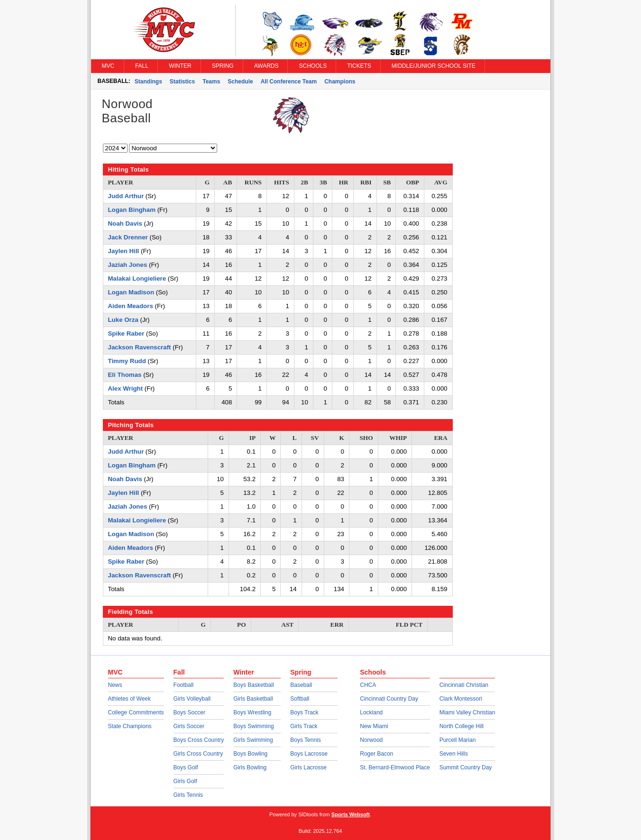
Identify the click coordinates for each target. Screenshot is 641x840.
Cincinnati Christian (464, 685)
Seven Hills (454, 754)
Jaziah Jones (128, 265)
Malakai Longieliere (137, 278)
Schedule (240, 82)
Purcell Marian (458, 740)
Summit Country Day (466, 767)
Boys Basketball (253, 685)
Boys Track (304, 712)
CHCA (368, 685)
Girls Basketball (253, 699)
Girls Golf (185, 781)
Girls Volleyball (192, 699)
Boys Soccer (189, 712)
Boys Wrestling (252, 712)
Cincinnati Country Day (389, 699)
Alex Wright (126, 388)
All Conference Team (289, 82)
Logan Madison (131, 292)
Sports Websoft (351, 814)
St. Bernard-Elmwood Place (395, 767)
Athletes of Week (130, 699)
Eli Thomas (125, 375)
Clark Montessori (461, 699)
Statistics (182, 82)
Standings (148, 82)
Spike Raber (126, 333)
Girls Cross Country (198, 754)
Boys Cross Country (199, 740)
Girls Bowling (250, 767)
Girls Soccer (189, 726)
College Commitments (136, 712)
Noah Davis (125, 224)
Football (184, 685)
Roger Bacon (376, 754)
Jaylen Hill (124, 251)
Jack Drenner (128, 237)
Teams (211, 82)
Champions (340, 82)
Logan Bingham (132, 210)
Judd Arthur (126, 196)
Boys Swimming (253, 726)
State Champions (130, 726)
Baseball (301, 685)
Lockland (371, 712)
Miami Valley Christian (467, 712)
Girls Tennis (188, 795)
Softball (300, 699)
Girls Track (304, 726)
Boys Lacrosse (309, 754)
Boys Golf (186, 767)
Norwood (371, 740)
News (115, 685)
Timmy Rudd (127, 361)
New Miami (374, 726)
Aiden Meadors (131, 306)
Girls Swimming (253, 740)
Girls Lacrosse (308, 767)
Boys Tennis (305, 740)
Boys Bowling (250, 754)
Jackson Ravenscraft (140, 347)
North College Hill (462, 726)
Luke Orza (123, 320)
